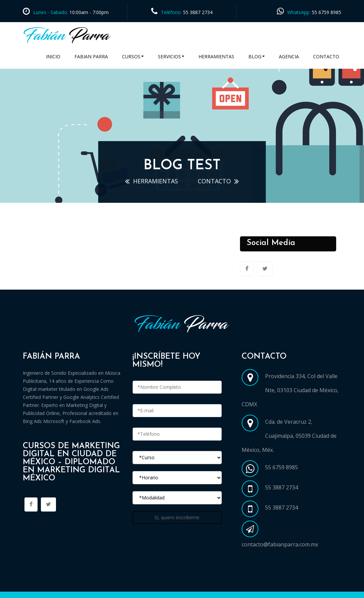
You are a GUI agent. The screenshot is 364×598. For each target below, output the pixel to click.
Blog (257, 56)
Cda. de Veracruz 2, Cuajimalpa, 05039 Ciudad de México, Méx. (289, 436)
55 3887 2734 (198, 12)
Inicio (53, 56)
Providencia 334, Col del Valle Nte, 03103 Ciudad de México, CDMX (290, 390)
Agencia (289, 56)
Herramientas (216, 56)
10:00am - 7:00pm (88, 12)
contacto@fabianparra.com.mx (280, 544)
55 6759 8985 (326, 12)
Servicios (171, 56)
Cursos (133, 56)
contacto (214, 181)
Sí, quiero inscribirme (177, 517)
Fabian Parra (91, 56)
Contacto (326, 56)
